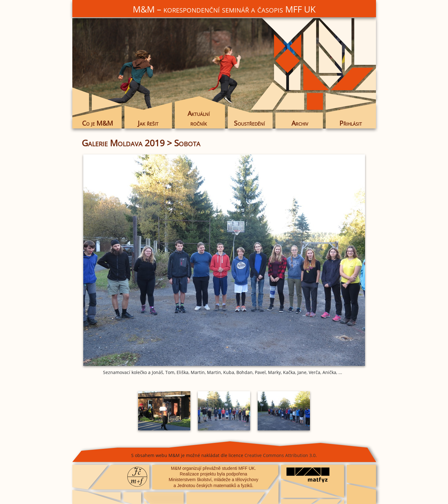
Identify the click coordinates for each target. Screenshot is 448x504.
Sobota (187, 143)
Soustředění (249, 123)
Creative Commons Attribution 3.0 (280, 455)
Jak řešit (148, 123)
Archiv (300, 123)
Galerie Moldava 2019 (123, 143)
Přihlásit (351, 123)
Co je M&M (98, 123)
